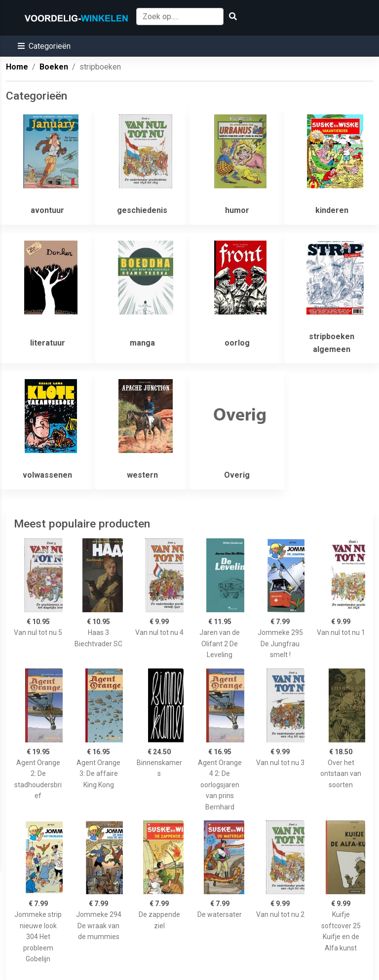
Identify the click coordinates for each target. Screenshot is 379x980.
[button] (44, 46)
